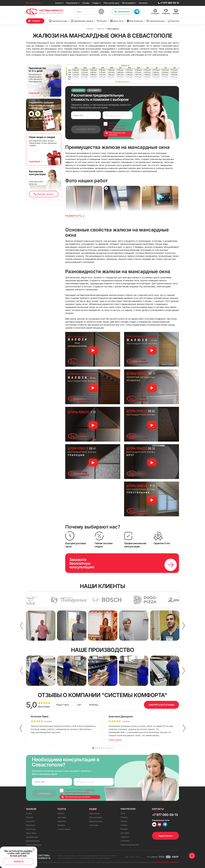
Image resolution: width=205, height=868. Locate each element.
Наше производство (130, 845)
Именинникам (96, 821)
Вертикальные (135, 21)
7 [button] (106, 748)
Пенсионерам (96, 817)
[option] (45, 600)
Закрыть (19, 861)
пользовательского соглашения (166, 862)
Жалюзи (31, 809)
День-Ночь (117, 21)
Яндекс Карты (63, 705)
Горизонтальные (155, 21)
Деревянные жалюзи (82, 21)
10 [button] (112, 748)
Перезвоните (122, 12)
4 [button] (99, 748)
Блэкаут (102, 21)
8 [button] (108, 748)
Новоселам (94, 813)
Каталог (36, 21)
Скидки (96, 3)
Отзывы (86, 3)
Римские (173, 21)
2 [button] (95, 748)
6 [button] (104, 748)
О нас (123, 813)
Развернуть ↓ (75, 216)
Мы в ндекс (44, 706)
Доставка (62, 817)
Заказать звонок (44, 194)
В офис (29, 813)
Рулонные (31, 825)
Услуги (58, 3)
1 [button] (93, 748)
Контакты (143, 3)
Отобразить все (122, 82)
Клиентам (94, 825)
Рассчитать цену (111, 3)
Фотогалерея (128, 3)
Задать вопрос (166, 836)
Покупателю (72, 3)
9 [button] (110, 748)
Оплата (61, 813)
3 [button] (97, 748)
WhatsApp (94, 705)
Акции (93, 809)
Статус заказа (64, 829)
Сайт (79, 705)
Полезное (125, 841)
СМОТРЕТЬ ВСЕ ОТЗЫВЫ (161, 705)
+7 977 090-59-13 (165, 815)
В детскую (31, 829)
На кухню (30, 821)
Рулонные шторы (58, 21)
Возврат (61, 825)
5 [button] (102, 748)
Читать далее (115, 740)
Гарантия (62, 821)
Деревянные (32, 837)
